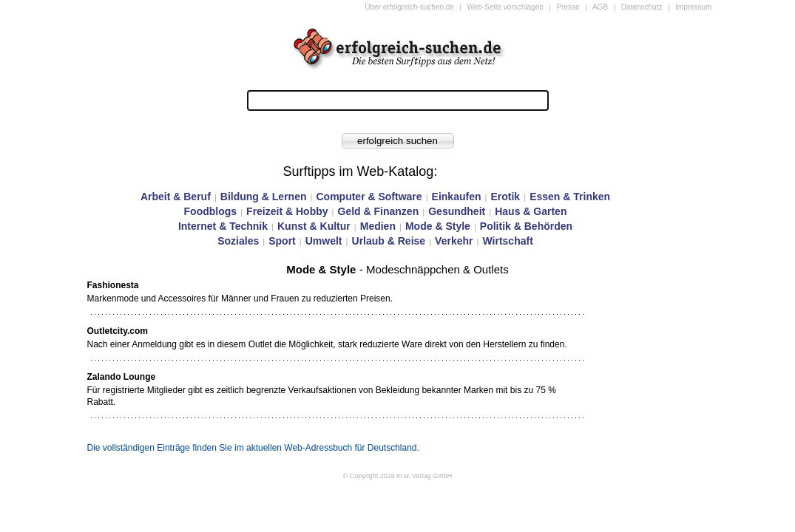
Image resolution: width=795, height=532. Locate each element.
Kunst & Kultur (314, 226)
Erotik (505, 197)
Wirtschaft (507, 241)
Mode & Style (438, 226)
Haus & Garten (531, 211)
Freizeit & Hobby (287, 211)
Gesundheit (457, 211)
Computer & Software (369, 197)
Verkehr (454, 241)
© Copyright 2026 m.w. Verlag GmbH (398, 476)
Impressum (693, 7)
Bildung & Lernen (264, 197)
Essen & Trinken (570, 197)
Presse (568, 7)
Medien (378, 226)
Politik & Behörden (526, 226)
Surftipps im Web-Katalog (359, 171)
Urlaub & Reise (389, 241)
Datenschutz (642, 7)
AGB (600, 7)
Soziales (238, 241)
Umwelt (324, 241)
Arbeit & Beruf (176, 197)
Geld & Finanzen (379, 211)
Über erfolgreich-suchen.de (409, 7)
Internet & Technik (223, 226)
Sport (282, 241)
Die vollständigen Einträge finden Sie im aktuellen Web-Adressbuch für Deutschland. (253, 448)
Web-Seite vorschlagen (505, 7)
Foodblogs (211, 211)
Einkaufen (457, 197)
